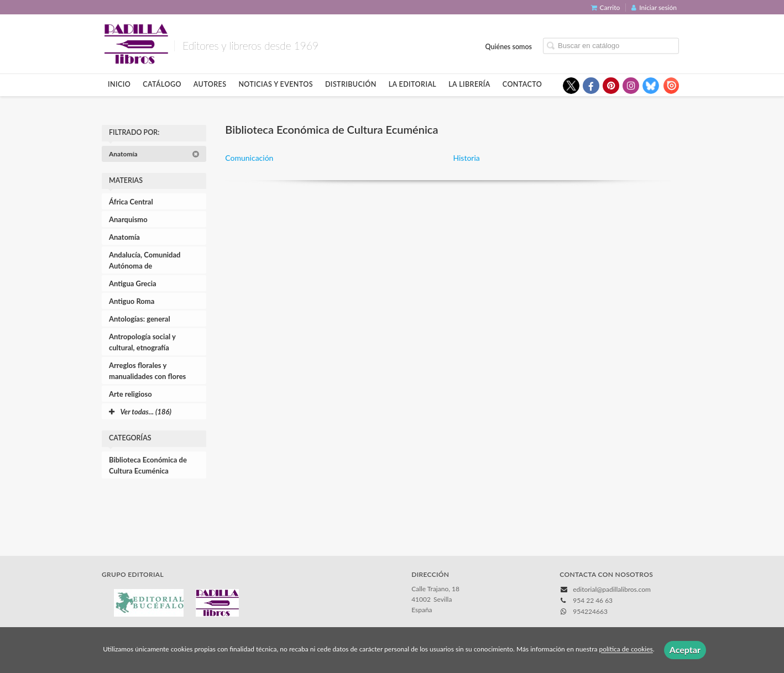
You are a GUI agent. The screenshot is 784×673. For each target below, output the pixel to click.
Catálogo (162, 84)
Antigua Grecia (133, 283)
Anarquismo (128, 219)
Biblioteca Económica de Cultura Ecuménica (148, 465)
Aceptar (685, 650)
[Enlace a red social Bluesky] (651, 86)
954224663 (590, 611)
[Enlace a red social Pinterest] (611, 86)
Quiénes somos (509, 46)
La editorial (413, 84)
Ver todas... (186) (140, 412)
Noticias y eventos (276, 84)
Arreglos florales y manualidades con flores (147, 371)
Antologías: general (140, 319)
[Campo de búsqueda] (611, 46)
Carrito (606, 7)
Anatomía (154, 154)
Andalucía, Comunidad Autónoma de (145, 260)
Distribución (351, 84)
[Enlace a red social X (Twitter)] (571, 86)
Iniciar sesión (654, 7)
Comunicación (249, 158)
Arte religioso (130, 394)
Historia (466, 158)
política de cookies (626, 650)
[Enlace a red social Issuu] (671, 86)
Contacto (522, 84)
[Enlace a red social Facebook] (591, 86)
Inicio (119, 84)
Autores (210, 84)
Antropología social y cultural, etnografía (142, 342)
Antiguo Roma (132, 301)
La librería (469, 84)
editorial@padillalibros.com (612, 589)
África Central (131, 202)
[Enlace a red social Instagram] (631, 86)
